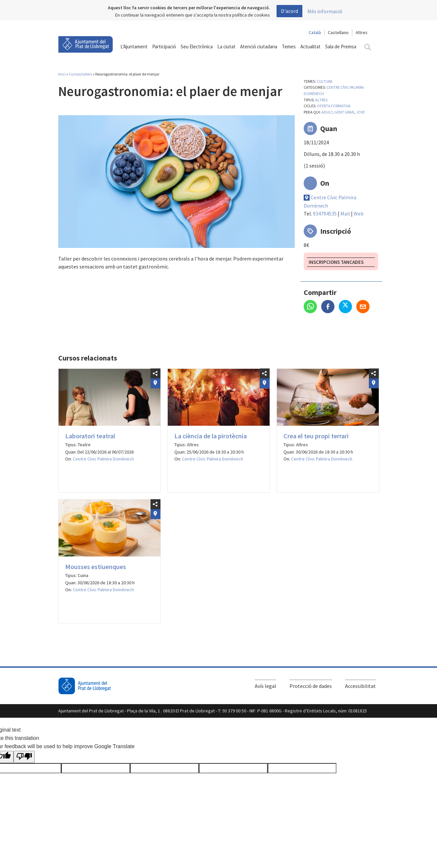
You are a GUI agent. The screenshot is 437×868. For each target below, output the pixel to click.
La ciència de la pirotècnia (211, 436)
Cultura (325, 81)
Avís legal (265, 686)
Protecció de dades (311, 686)
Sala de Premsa (341, 47)
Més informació (325, 11)
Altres (321, 100)
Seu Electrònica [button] (197, 47)
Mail (345, 214)
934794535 (325, 214)
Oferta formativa (334, 106)
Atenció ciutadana (259, 47)
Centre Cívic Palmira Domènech (103, 459)
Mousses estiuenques (96, 567)
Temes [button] (289, 47)
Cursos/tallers (80, 74)
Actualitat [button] (310, 47)
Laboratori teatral (90, 436)
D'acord (289, 11)
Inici (62, 74)
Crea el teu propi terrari (316, 436)
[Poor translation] (24, 757)
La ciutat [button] (226, 47)
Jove (360, 112)
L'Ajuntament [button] (134, 47)
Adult (327, 112)
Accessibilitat (360, 686)
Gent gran (344, 112)
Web (359, 214)
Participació (164, 47)
